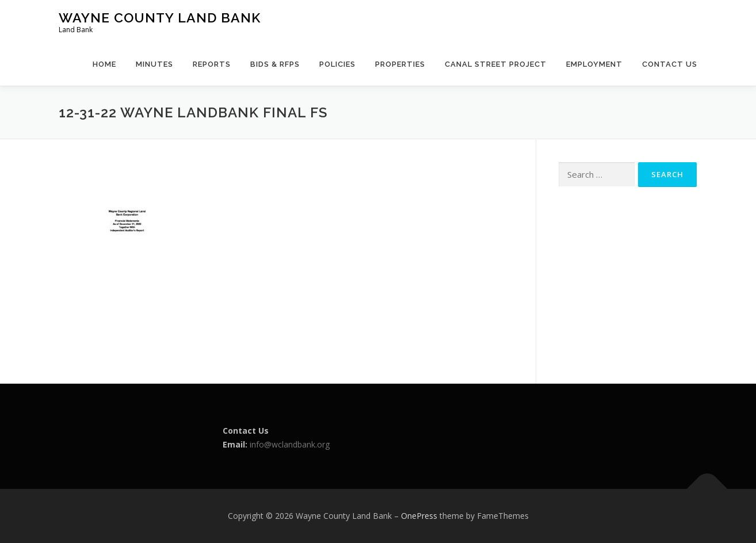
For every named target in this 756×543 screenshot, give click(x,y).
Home (104, 64)
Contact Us (670, 64)
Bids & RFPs (275, 64)
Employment (594, 64)
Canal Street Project (496, 64)
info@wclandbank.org (290, 444)
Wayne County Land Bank (160, 18)
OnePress (419, 516)
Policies (337, 64)
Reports (212, 64)
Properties (400, 64)
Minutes (154, 64)
